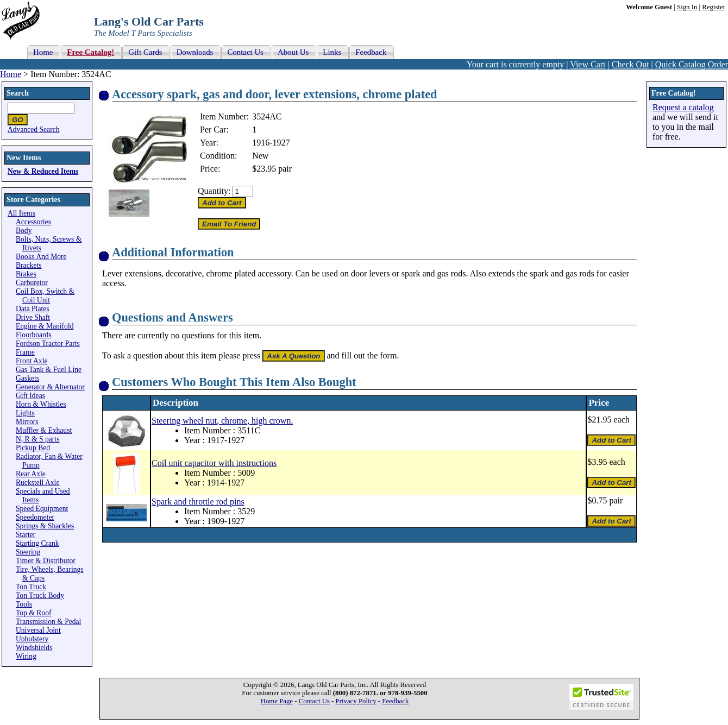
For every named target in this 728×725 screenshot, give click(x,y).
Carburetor (32, 283)
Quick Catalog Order (692, 64)
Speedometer (35, 517)
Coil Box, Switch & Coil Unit (45, 296)
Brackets (29, 265)
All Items (21, 213)
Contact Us (314, 701)
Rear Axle (31, 474)
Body (24, 231)
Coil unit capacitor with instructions (214, 463)
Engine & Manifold (45, 326)
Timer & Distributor (46, 561)
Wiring (26, 656)
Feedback (395, 701)
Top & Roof (34, 613)
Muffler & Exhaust (44, 430)
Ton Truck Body (40, 595)
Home (11, 74)
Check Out (630, 64)
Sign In (687, 7)
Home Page (277, 701)
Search (18, 93)
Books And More (41, 257)
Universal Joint (38, 630)
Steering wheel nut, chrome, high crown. (222, 421)
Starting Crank (37, 543)
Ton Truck (31, 587)
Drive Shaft (33, 317)
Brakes (26, 274)
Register (714, 7)
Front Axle (32, 361)
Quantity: (214, 191)
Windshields (34, 648)
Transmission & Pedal (48, 622)
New (260, 156)
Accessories (33, 222)
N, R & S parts (37, 439)
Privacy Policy (356, 701)
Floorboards (34, 335)
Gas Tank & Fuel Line (49, 370)
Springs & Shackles (45, 526)
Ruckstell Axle (37, 483)
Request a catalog (683, 107)
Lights (25, 413)
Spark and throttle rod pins (198, 502)
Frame (25, 352)
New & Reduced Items (43, 171)
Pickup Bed (33, 448)
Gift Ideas (30, 396)
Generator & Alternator (50, 387)
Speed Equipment (42, 509)
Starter (26, 535)
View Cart (588, 64)
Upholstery (32, 639)
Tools (24, 604)
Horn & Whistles (41, 404)
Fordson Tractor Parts (48, 343)
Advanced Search (34, 130)
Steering (28, 552)
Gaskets (27, 378)
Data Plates (33, 309)
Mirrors (27, 422)
